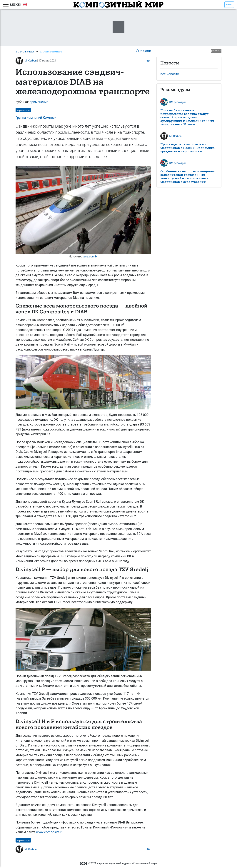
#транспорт (23, 110)
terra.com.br (90, 257)
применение (51, 51)
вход (229, 4)
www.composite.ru (50, 832)
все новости (170, 74)
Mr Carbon (31, 61)
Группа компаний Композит (37, 118)
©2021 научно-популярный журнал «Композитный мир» (118, 863)
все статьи (25, 51)
